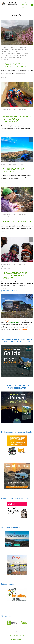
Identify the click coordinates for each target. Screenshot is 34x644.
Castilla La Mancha (21, 50)
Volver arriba (17, 640)
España (20, 53)
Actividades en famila (9, 110)
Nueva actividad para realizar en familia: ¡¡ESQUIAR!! (15, 276)
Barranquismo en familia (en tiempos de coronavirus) (17, 119)
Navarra (9, 57)
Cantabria (11, 50)
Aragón (11, 48)
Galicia (13, 55)
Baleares (23, 48)
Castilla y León (6, 51)
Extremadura (5, 55)
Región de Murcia (18, 57)
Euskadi (25, 53)
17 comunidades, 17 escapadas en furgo (14, 65)
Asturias (17, 48)
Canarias (4, 50)
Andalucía (5, 48)
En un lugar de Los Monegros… (13, 170)
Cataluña (15, 51)
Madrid (3, 57)
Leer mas (4, 77)
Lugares (24, 55)
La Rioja (18, 55)
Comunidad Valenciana (9, 53)
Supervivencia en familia (17, 221)
